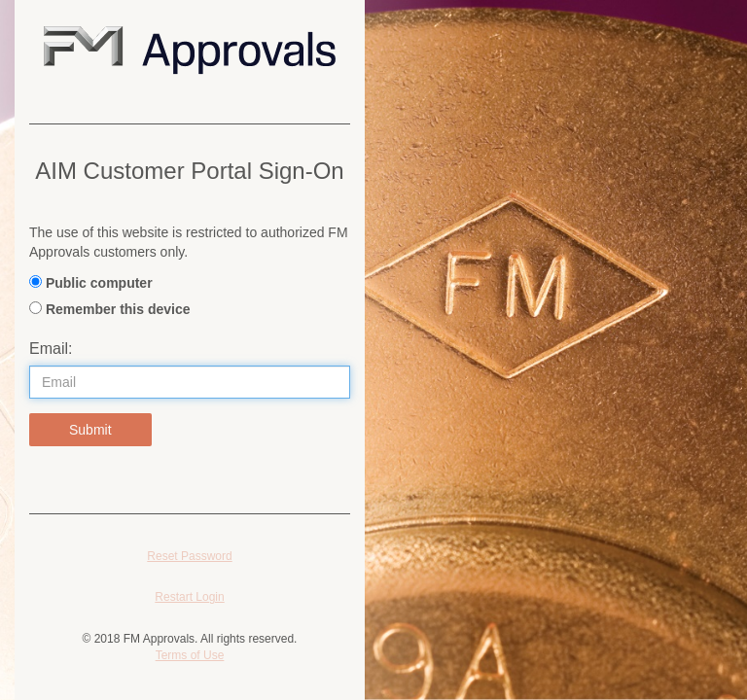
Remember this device (118, 309)
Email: (51, 349)
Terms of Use (190, 655)
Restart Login (189, 597)
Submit (90, 430)
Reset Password (189, 556)
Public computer (99, 283)
